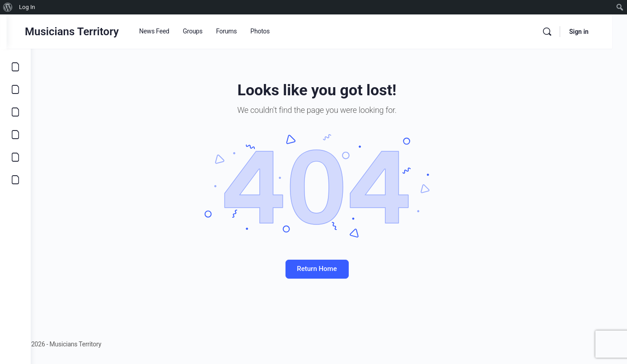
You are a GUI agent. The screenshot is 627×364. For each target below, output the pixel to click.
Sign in (594, 32)
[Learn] (15, 157)
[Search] (562, 32)
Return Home (329, 269)
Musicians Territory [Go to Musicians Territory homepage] (96, 32)
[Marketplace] (15, 135)
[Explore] (15, 67)
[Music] (15, 112)
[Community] (15, 180)
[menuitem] (8, 7)
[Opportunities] (15, 89)
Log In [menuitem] (27, 7)
